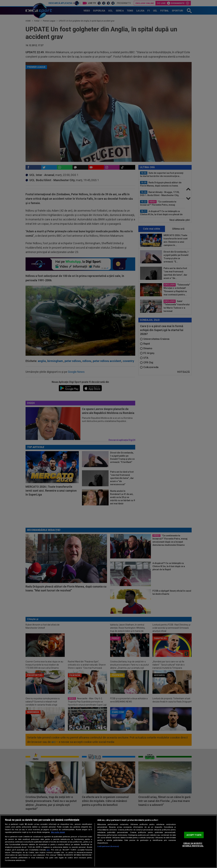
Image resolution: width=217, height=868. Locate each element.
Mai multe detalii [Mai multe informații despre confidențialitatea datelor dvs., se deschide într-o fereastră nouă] (58, 832)
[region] (108, 842)
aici (48, 850)
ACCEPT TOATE (194, 835)
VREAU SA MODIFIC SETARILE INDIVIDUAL (193, 845)
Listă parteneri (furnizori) (108, 846)
